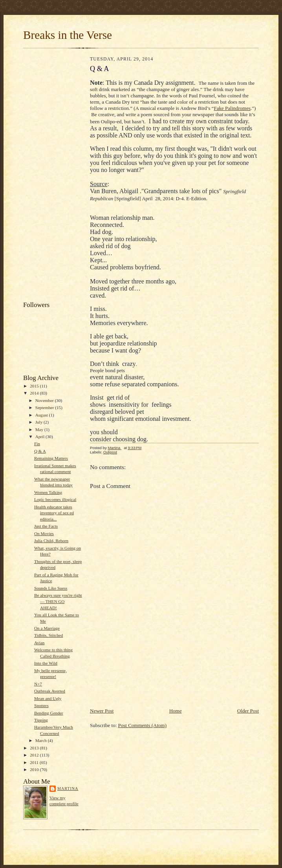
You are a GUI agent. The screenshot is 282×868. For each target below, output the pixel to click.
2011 (35, 762)
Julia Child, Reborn (51, 541)
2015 (35, 386)
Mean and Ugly (48, 698)
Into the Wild (46, 663)
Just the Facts (46, 526)
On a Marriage (47, 628)
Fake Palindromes (233, 108)
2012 (35, 755)
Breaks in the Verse (68, 35)
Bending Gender (49, 713)
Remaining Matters (51, 458)
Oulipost (110, 452)
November (45, 400)
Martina (68, 789)
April (40, 437)
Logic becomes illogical (55, 499)
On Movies (44, 534)
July (39, 422)
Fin (37, 444)
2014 (35, 393)
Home (176, 711)
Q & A (40, 451)
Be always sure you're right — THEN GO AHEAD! (58, 601)
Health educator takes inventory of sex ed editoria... (54, 513)
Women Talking (48, 492)
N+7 (38, 684)
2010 (35, 769)
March (42, 740)
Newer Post (102, 711)
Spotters (41, 705)
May (40, 429)
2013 (35, 748)
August (42, 415)
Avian (39, 643)
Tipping (41, 720)
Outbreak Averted (50, 691)
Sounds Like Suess (51, 588)
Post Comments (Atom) (143, 725)
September (45, 408)
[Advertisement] (55, 177)
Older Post (248, 711)
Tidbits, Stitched (49, 635)
